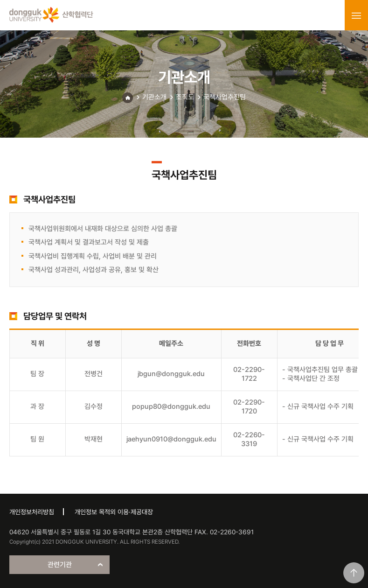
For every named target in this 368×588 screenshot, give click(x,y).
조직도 (185, 97)
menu (356, 15)
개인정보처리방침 (32, 512)
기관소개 (154, 97)
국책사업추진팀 (225, 97)
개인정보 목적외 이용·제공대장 (114, 512)
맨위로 (354, 573)
